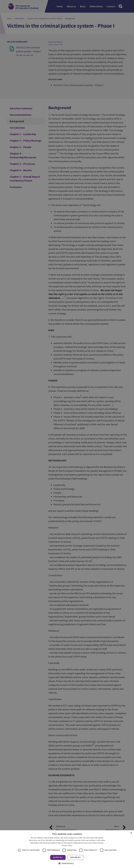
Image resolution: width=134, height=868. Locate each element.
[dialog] (67, 849)
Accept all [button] (58, 857)
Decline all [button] (76, 857)
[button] (67, 863)
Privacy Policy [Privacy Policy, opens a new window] (67, 845)
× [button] (131, 833)
